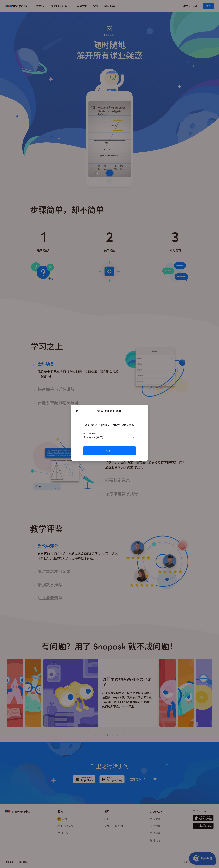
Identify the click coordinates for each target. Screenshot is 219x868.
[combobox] (84, 437)
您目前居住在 (89, 433)
